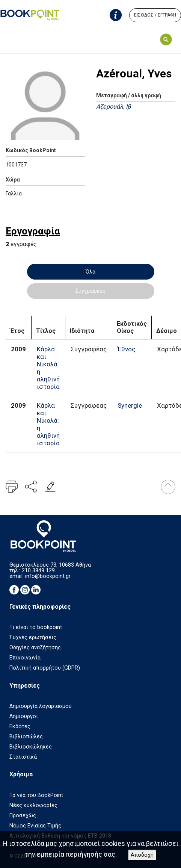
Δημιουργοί (24, 716)
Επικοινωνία (25, 658)
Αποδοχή (142, 855)
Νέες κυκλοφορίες (33, 805)
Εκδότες (20, 727)
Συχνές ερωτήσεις (33, 637)
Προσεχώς (23, 816)
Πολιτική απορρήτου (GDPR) (45, 668)
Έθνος (126, 349)
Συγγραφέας (90, 291)
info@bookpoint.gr (48, 576)
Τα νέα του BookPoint (36, 795)
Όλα (90, 272)
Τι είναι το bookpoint (36, 627)
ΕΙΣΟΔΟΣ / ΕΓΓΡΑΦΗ (155, 15)
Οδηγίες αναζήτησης (35, 648)
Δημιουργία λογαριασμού (41, 706)
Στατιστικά (23, 757)
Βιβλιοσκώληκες (31, 747)
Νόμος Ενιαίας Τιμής (35, 826)
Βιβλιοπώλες (26, 737)
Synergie (130, 405)
